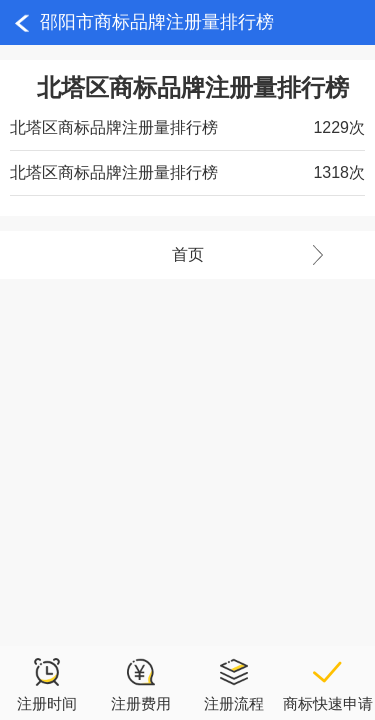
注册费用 (141, 684)
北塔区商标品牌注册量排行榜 (114, 127)
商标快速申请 (328, 684)
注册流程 (234, 684)
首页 (274, 255)
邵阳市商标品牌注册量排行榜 (157, 22)
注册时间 (47, 684)
